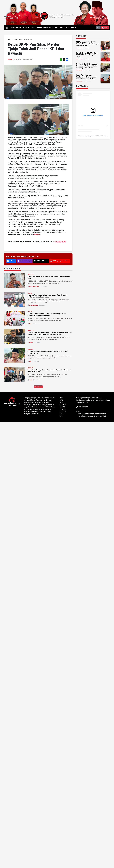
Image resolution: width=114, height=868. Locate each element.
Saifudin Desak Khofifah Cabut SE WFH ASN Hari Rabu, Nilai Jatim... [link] (87, 55)
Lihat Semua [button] (38, 387)
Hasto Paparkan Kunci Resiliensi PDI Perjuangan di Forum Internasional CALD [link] (86, 77)
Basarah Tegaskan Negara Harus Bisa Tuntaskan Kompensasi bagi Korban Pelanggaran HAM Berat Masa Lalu (50, 333)
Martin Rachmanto (34, 286)
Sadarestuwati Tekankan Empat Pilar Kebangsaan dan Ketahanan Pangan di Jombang (47, 315)
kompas (37, 234)
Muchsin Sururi (33, 305)
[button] (105, 28)
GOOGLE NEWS (60, 242)
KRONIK (30, 293)
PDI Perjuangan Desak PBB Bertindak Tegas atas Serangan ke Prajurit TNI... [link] (88, 44)
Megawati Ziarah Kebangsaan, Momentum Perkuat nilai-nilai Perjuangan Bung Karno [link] (87, 66)
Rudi (31, 380)
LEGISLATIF (31, 274)
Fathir (31, 324)
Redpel (10, 60)
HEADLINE (79, 48)
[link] (9, 40)
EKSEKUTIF (31, 349)
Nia (30, 361)
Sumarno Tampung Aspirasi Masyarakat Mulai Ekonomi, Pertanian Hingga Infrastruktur (47, 296)
